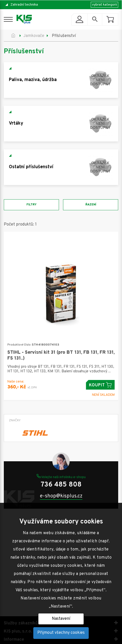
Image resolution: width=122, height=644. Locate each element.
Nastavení (61, 619)
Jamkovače (34, 36)
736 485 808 (61, 485)
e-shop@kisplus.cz (61, 496)
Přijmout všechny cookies (61, 633)
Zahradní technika (24, 5)
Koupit (100, 385)
